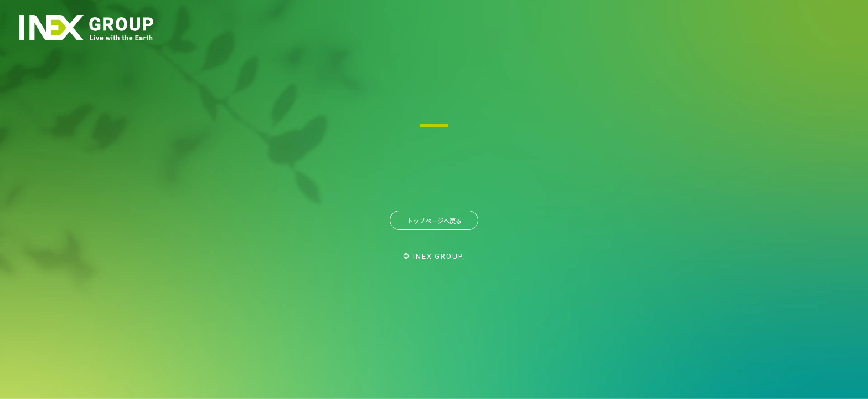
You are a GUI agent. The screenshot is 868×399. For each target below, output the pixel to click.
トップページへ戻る (434, 223)
